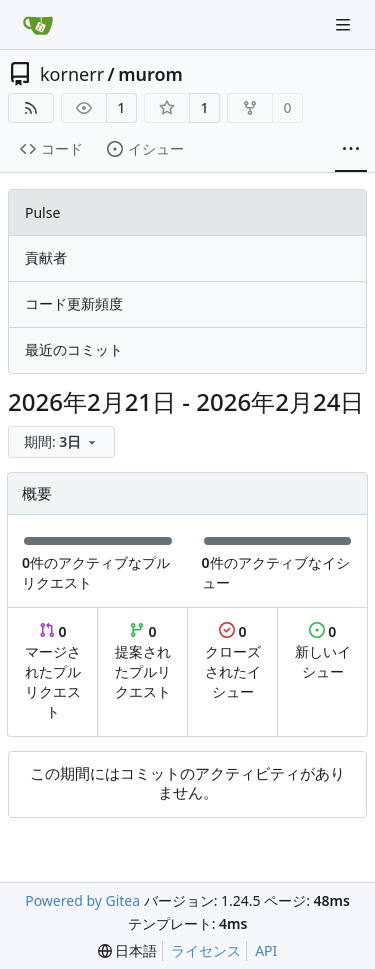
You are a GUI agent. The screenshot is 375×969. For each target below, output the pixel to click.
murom (150, 74)
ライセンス (206, 950)
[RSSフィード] (31, 108)
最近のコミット (74, 349)
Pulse (42, 212)
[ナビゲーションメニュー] (345, 24)
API (266, 950)
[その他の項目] (351, 149)
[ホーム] (38, 25)
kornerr (72, 74)
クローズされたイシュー (233, 661)
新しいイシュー (323, 651)
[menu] (61, 442)
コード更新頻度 (74, 303)
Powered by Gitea (82, 900)
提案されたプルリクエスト (143, 661)
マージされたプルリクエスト (53, 671)
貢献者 (46, 257)
